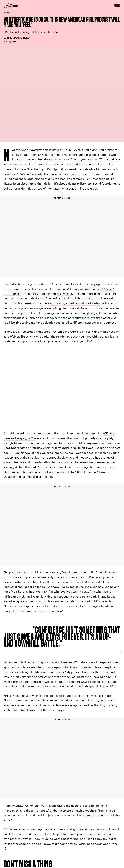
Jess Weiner (64, 294)
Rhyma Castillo (18, 38)
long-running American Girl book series (74, 303)
